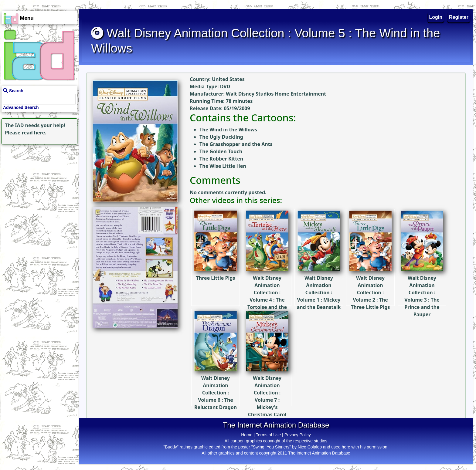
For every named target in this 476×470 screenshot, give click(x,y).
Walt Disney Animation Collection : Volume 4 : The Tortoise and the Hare (267, 278)
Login (436, 17)
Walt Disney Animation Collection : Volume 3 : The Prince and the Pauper (422, 278)
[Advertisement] (38, 184)
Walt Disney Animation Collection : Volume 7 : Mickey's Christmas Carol (267, 378)
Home (247, 435)
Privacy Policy (298, 435)
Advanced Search (21, 107)
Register (459, 17)
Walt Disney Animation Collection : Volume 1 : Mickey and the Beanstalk (319, 274)
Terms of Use (268, 435)
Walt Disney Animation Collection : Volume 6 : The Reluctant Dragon (216, 375)
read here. (34, 133)
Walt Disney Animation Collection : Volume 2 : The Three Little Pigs (370, 274)
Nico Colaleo (310, 447)
